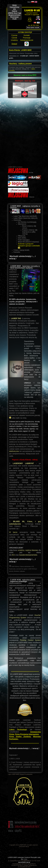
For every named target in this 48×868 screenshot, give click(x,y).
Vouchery (13, 64)
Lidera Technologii (18, 730)
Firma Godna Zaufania (20, 737)
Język (29, 2)
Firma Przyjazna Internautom (27, 734)
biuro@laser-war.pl (24, 862)
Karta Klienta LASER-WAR (20, 50)
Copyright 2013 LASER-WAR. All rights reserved (24, 845)
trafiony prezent (25, 64)
